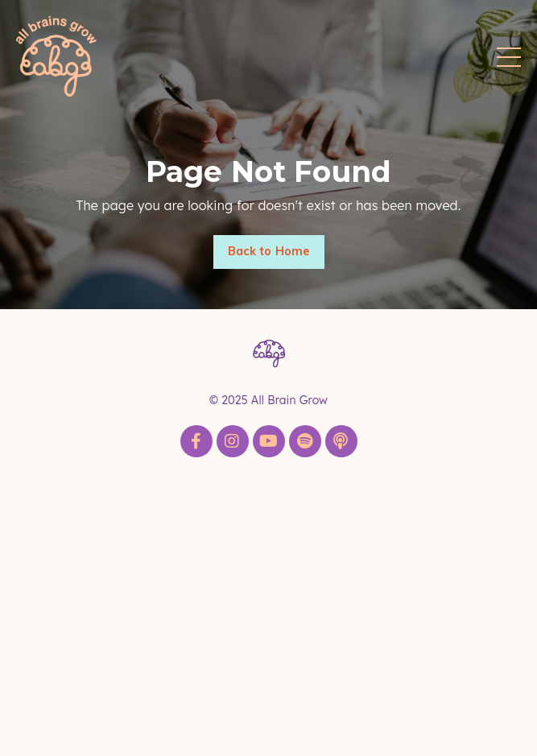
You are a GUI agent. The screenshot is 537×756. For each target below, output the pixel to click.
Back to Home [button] (269, 251)
